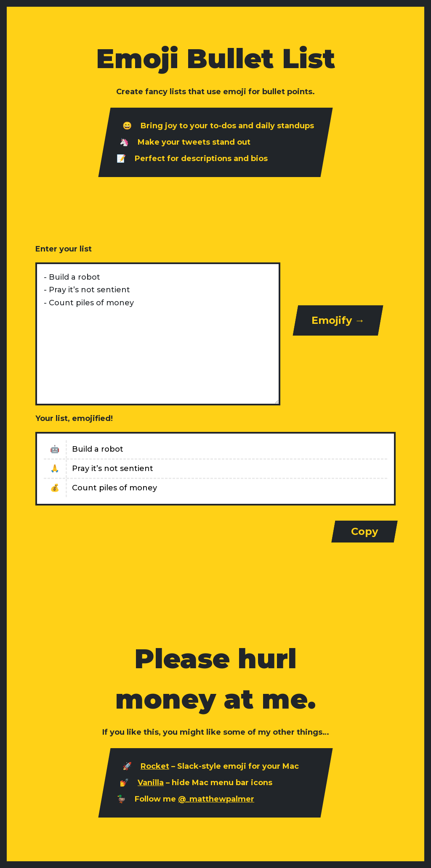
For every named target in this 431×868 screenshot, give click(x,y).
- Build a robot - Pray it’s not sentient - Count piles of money (158, 334)
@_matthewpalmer (216, 799)
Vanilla (151, 783)
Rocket (155, 766)
